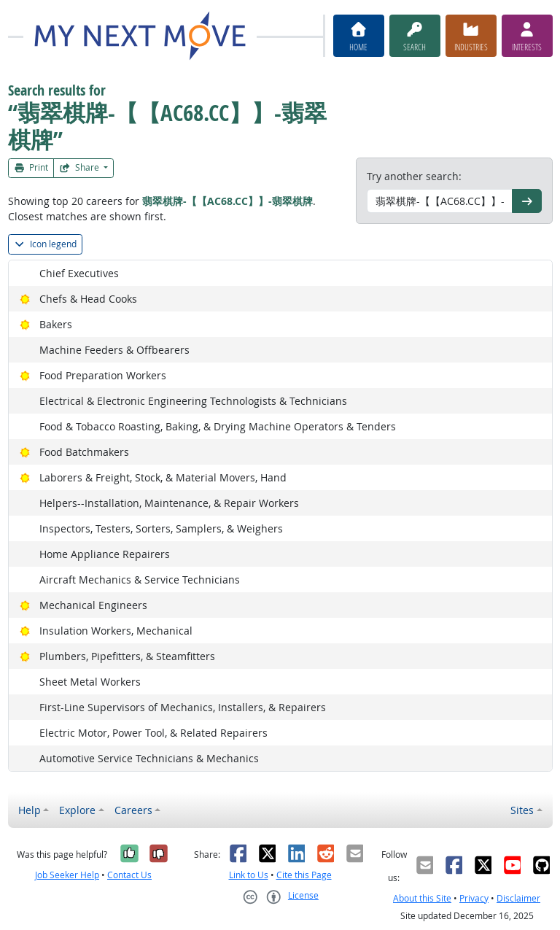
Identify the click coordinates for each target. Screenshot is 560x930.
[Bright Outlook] (25, 299)
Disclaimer (518, 898)
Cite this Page (304, 875)
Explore (77, 810)
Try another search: (414, 176)
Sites (522, 810)
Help (30, 810)
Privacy (474, 898)
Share (80, 167)
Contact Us (129, 875)
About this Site (422, 898)
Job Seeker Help (67, 875)
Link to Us (249, 875)
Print (31, 167)
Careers (133, 810)
